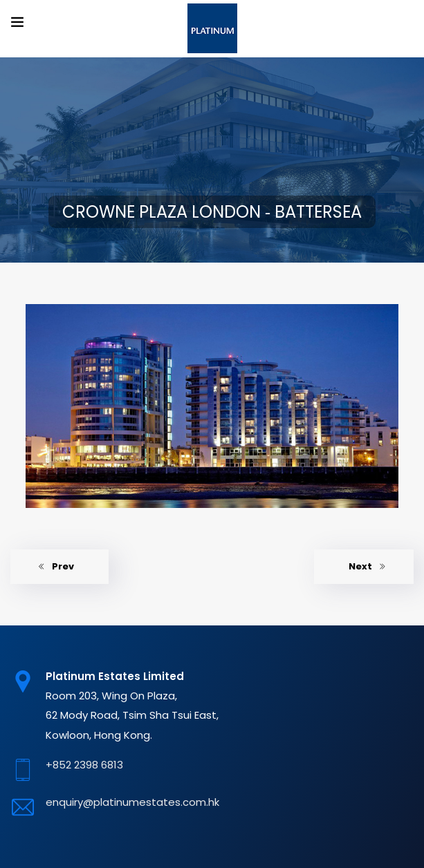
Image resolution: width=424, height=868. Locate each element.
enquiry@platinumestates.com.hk (132, 802)
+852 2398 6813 (84, 765)
